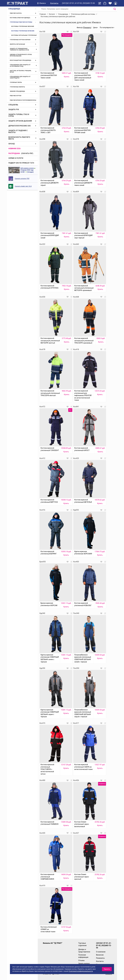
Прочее (12, 144)
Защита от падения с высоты (18, 131)
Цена (95, 28)
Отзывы (81, 960)
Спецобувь (13, 105)
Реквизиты (100, 958)
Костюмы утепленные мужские (23, 31)
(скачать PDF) (27, 153)
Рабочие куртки (16, 96)
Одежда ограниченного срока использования (21, 55)
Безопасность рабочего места (19, 138)
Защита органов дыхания (20, 121)
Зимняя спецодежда (17, 91)
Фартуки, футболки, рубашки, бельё (21, 71)
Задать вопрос (84, 964)
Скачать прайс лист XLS (23, 186)
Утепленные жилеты (17, 87)
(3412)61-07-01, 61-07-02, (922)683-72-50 (78, 3)
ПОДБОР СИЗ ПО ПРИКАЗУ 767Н (21, 163)
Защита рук (14, 110)
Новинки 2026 (14, 149)
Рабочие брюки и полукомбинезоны (23, 100)
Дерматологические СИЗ (20, 126)
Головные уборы (16, 82)
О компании (101, 952)
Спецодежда (14, 9)
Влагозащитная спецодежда (20, 60)
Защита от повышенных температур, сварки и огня (19, 49)
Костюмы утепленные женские (23, 26)
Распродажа (14, 153)
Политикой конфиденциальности (81, 971)
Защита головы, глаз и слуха (19, 115)
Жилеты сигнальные (17, 44)
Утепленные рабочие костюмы (21, 22)
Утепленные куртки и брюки (20, 40)
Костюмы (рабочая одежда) (20, 18)
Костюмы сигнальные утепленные (24, 35)
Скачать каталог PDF (22, 178)
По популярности (106, 28)
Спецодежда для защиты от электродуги (20, 77)
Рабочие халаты (16, 13)
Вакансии (100, 955)
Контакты (54, 3)
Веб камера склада (27, 168)
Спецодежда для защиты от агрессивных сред (20, 65)
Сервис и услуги (16, 158)
